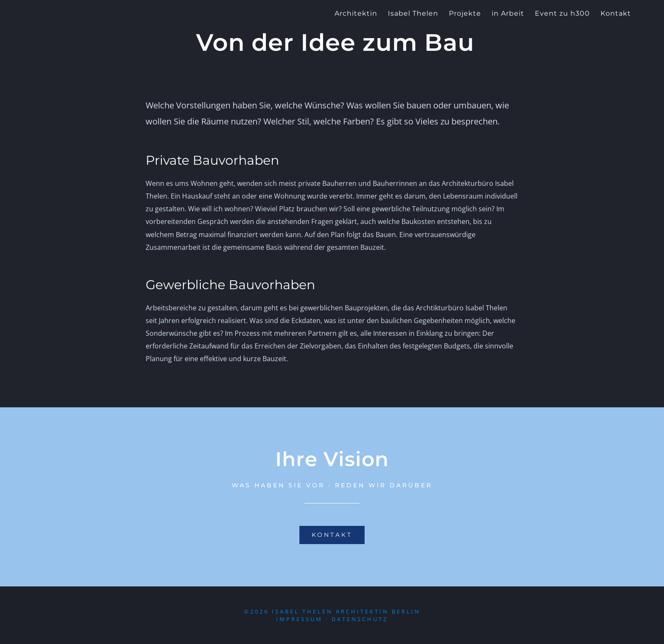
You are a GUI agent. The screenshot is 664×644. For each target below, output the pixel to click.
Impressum (299, 619)
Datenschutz (360, 619)
